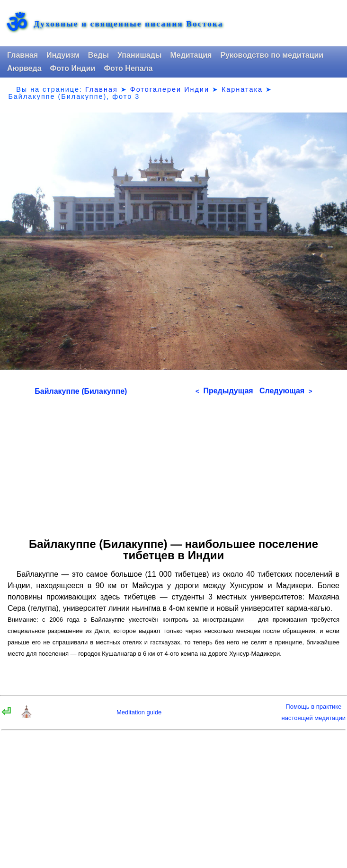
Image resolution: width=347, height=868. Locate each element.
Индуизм (63, 55)
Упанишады (139, 55)
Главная (22, 55)
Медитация (191, 55)
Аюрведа (24, 68)
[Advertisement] (173, 463)
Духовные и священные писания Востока (128, 24)
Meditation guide (139, 712)
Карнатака (242, 89)
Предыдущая (224, 391)
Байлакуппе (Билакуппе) (81, 391)
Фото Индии (73, 68)
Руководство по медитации (272, 55)
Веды (98, 55)
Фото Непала (128, 68)
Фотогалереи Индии (170, 89)
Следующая (286, 391)
